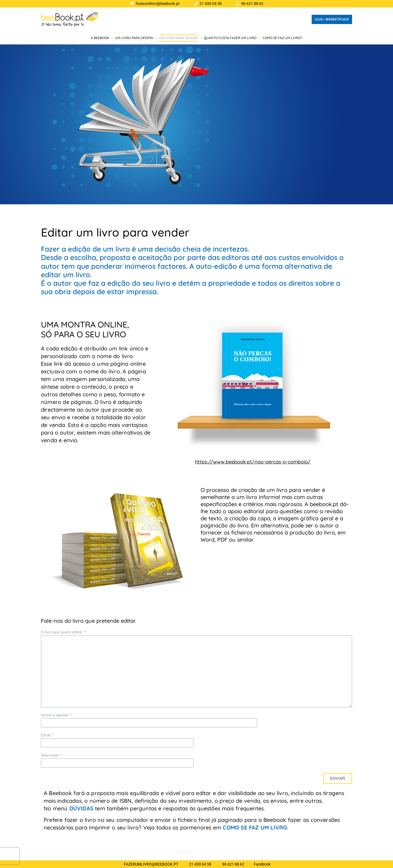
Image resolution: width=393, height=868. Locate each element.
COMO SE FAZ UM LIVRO (255, 827)
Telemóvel (50, 755)
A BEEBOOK (100, 38)
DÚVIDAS (81, 808)
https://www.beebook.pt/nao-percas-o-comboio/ (253, 462)
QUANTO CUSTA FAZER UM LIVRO (230, 38)
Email (46, 735)
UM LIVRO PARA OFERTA (134, 38)
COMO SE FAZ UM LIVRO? (282, 38)
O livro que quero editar (62, 632)
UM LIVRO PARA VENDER (178, 38)
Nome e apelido (55, 715)
